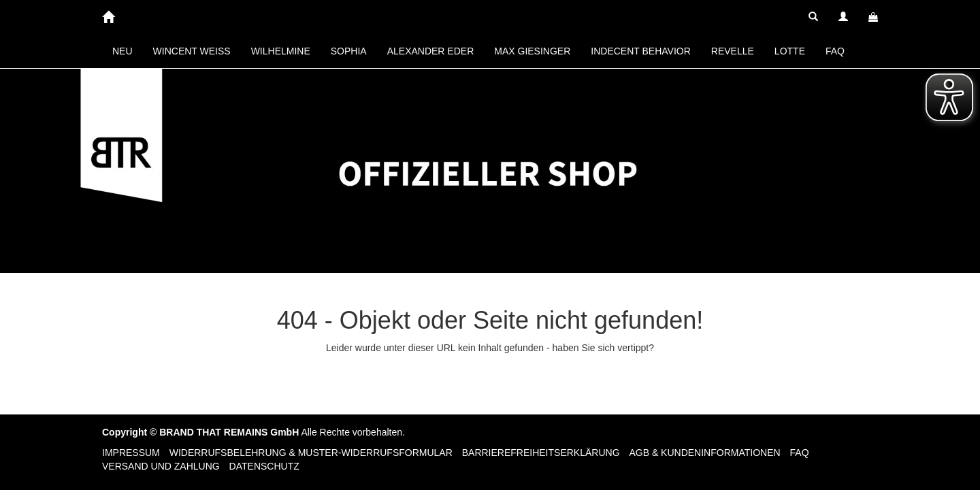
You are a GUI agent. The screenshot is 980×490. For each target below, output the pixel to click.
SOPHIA (349, 51)
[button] (813, 17)
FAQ (835, 51)
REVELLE (733, 51)
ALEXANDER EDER (431, 51)
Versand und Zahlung (161, 466)
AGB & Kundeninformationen (704, 453)
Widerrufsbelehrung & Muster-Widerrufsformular (311, 453)
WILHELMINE (281, 51)
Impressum (131, 453)
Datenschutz (264, 466)
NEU (122, 51)
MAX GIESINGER (532, 51)
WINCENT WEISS (192, 51)
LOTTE (790, 51)
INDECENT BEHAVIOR (641, 51)
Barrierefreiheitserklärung (541, 453)
